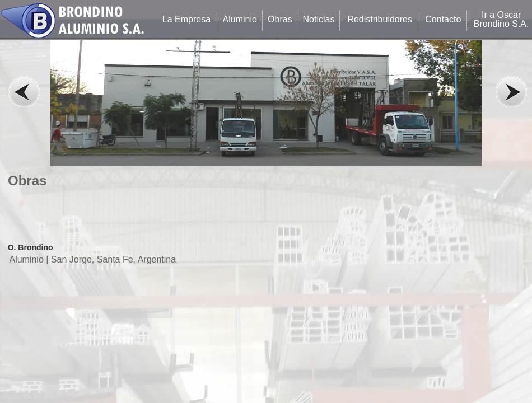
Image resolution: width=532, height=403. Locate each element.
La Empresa (186, 19)
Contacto (443, 19)
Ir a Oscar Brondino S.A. (501, 19)
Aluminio (240, 19)
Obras (280, 19)
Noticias (319, 19)
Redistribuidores (380, 19)
